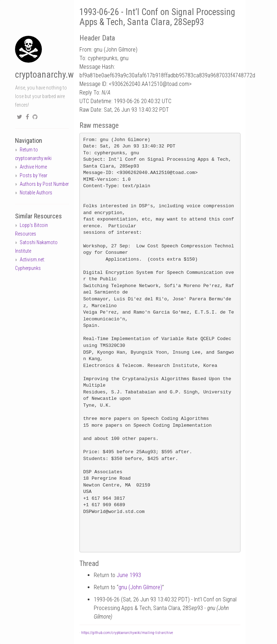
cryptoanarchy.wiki (49, 75)
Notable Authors (36, 193)
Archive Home (33, 167)
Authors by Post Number (44, 184)
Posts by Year (33, 175)
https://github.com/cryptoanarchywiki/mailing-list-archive (127, 633)
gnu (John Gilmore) (140, 587)
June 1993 (129, 575)
